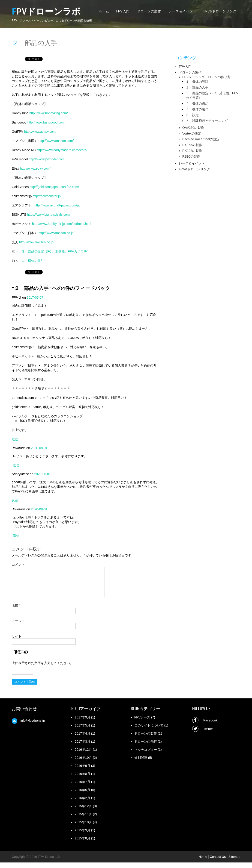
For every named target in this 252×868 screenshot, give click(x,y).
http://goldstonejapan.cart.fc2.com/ (54, 187)
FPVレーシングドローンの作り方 (206, 77)
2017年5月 (82, 731)
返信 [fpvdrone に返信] (16, 465)
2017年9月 (82, 723)
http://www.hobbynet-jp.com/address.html (62, 224)
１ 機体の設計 (33, 261)
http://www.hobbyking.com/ (49, 113)
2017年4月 (82, 739)
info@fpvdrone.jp (33, 726)
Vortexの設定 (192, 133)
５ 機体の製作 (197, 109)
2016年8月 (82, 779)
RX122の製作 (192, 151)
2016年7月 (82, 787)
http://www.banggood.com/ (46, 122)
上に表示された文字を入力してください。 (42, 668)
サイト (17, 642)
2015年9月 (82, 836)
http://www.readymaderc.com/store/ (62, 150)
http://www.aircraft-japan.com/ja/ (57, 205)
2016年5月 (82, 795)
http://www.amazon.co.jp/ (57, 233)
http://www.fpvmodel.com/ (47, 159)
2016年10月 (83, 763)
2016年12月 (83, 755)
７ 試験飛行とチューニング (207, 121)
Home (203, 862)
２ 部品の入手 (197, 87)
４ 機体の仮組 (197, 103)
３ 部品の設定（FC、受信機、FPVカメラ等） (56, 251)
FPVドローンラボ (46, 12)
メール (18, 626)
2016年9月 (82, 771)
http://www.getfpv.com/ (40, 132)
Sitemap (234, 862)
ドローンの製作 (149, 11)
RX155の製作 (192, 145)
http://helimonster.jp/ (47, 196)
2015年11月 (83, 820)
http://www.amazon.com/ (56, 141)
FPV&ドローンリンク (220, 11)
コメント (18, 565)
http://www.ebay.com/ (35, 168)
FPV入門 (123, 11)
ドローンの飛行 (146, 747)
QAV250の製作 (193, 128)
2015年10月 (83, 828)
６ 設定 (192, 115)
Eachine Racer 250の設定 (201, 139)
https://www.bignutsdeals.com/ (49, 215)
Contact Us (218, 862)
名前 (16, 611)
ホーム (104, 11)
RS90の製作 (191, 156)
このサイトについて (149, 731)
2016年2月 (82, 803)
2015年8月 (82, 844)
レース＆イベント (182, 11)
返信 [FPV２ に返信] (15, 439)
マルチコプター (146, 755)
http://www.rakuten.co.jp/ (37, 242)
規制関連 (141, 763)
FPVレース (142, 723)
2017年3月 (82, 747)
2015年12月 (83, 812)
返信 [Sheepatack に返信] (15, 500)
